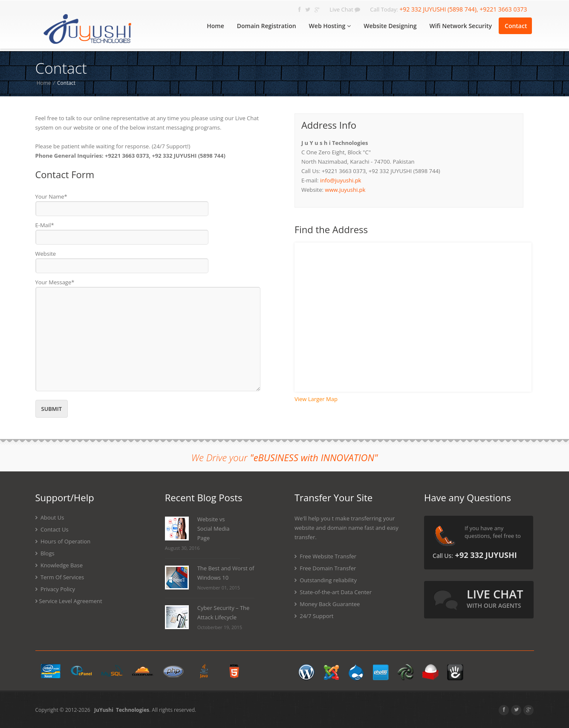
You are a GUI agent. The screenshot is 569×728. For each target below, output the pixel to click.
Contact (516, 26)
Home (215, 26)
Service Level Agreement (69, 601)
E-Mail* (45, 225)
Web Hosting (330, 26)
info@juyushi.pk (341, 180)
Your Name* (51, 196)
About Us (50, 517)
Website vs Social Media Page (214, 529)
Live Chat (345, 9)
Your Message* (55, 282)
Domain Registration (267, 26)
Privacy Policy (55, 589)
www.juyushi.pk (345, 190)
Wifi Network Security (461, 26)
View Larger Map (316, 399)
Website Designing (390, 26)
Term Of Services (60, 577)
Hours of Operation (63, 541)
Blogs (45, 553)
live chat (495, 598)
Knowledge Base (59, 565)
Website (46, 254)
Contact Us (52, 529)
